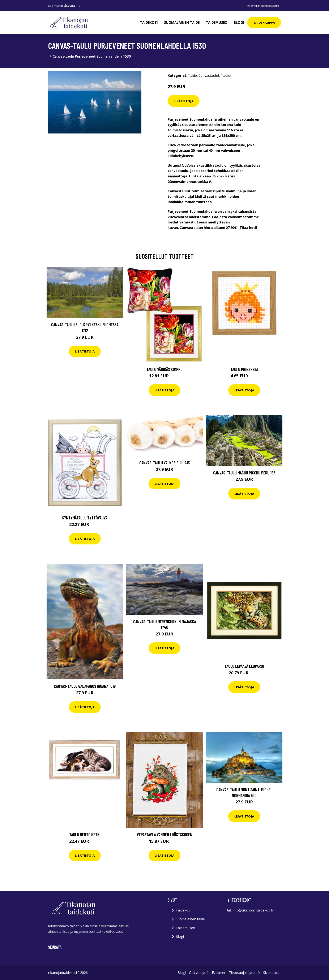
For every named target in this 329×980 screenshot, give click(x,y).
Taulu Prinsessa (244, 369)
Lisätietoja (184, 100)
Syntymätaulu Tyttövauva (85, 517)
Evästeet (219, 972)
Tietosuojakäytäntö (244, 972)
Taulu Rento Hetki (85, 834)
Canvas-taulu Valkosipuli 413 (164, 462)
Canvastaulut (209, 75)
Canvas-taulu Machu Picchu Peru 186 (244, 472)
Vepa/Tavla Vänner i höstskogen (165, 834)
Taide (192, 75)
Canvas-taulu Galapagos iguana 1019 (85, 686)
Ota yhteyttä (199, 972)
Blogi (239, 22)
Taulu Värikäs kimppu (164, 369)
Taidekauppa (264, 22)
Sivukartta (271, 972)
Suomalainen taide (182, 22)
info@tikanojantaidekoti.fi (260, 6)
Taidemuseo (217, 22)
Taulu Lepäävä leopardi (244, 666)
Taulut (226, 75)
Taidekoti (149, 22)
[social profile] (79, 6)
